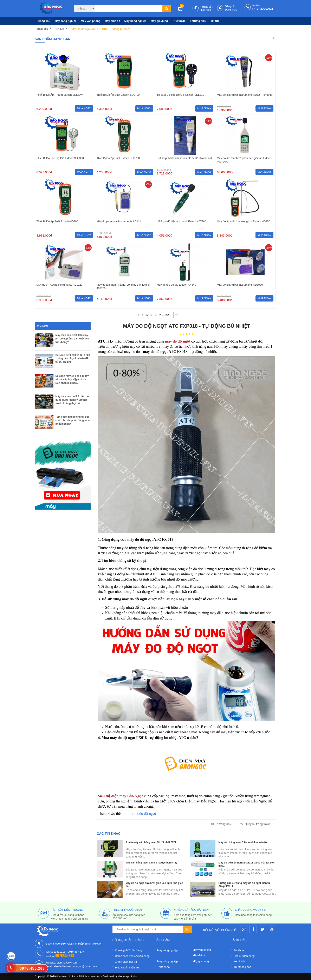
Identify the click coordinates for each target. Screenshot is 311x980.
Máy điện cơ (112, 21)
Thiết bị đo (179, 21)
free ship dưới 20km (127, 910)
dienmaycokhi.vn (128, 976)
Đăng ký (229, 6)
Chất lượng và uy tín (251, 910)
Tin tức (215, 21)
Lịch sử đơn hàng (244, 956)
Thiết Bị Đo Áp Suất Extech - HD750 (118, 158)
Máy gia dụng (159, 21)
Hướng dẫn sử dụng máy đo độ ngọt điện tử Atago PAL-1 (244, 885)
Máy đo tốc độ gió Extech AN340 (176, 285)
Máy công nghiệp (66, 21)
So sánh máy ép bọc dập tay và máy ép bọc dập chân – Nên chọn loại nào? (72, 379)
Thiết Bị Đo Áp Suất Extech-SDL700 (118, 95)
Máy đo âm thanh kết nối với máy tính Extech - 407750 (124, 286)
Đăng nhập (231, 10)
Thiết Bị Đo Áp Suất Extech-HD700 (57, 221)
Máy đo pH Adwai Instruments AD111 (119, 221)
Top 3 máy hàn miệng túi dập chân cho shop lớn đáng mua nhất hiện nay (73, 420)
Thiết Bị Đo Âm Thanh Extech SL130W (60, 95)
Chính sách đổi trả (126, 962)
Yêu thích (239, 961)
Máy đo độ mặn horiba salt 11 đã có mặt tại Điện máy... (247, 864)
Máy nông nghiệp (135, 21)
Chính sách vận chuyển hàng (132, 956)
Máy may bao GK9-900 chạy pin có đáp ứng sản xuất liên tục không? (72, 339)
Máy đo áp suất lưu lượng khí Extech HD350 (244, 221)
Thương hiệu (198, 21)
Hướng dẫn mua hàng (207, 8)
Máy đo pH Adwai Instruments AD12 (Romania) (245, 95)
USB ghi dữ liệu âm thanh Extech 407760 (182, 221)
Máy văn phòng (91, 21)
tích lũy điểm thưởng (67, 910)
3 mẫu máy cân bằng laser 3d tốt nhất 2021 (151, 842)
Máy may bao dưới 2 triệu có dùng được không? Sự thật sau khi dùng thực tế (72, 400)
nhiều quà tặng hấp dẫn (191, 910)
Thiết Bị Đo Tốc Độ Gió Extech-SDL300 (60, 158)
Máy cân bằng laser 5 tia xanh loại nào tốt (243, 842)
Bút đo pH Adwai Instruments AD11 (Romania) (184, 158)
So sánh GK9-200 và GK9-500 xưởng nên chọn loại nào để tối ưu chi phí (73, 359)
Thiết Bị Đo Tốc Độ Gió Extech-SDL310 (181, 95)
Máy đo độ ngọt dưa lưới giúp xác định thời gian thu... (154, 885)
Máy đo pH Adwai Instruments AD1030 (240, 285)
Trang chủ (44, 21)
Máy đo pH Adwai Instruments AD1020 (60, 285)
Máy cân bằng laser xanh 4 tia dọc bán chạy (151, 863)
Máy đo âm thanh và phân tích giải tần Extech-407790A (245, 160)
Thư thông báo (242, 967)
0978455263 (263, 9)
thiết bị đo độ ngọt (141, 814)
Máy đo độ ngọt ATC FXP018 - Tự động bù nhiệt (101, 29)
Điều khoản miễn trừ (127, 968)
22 (167, 315)
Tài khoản (239, 950)
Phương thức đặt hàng (128, 950)
